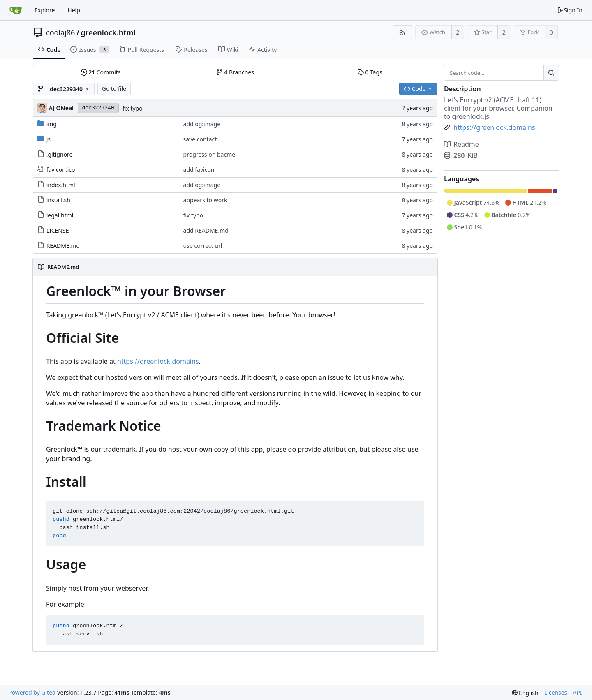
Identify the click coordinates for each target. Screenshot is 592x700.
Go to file (114, 89)
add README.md (206, 230)
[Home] (16, 10)
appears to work (205, 200)
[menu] (525, 693)
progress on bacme (209, 154)
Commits (101, 72)
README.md (63, 246)
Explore (45, 10)
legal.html (60, 215)
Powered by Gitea (32, 692)
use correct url (203, 246)
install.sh (58, 200)
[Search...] (551, 73)
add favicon (199, 170)
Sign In (570, 10)
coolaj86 (60, 32)
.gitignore (60, 154)
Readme (461, 144)
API (577, 692)
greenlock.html (108, 32)
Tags (370, 72)
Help (74, 10)
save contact (200, 139)
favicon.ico (61, 170)
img (52, 124)
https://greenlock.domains (158, 361)
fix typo (133, 108)
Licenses (556, 692)
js (49, 139)
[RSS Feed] (403, 32)
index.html (61, 185)
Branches (235, 72)
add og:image (202, 124)
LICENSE (58, 230)
